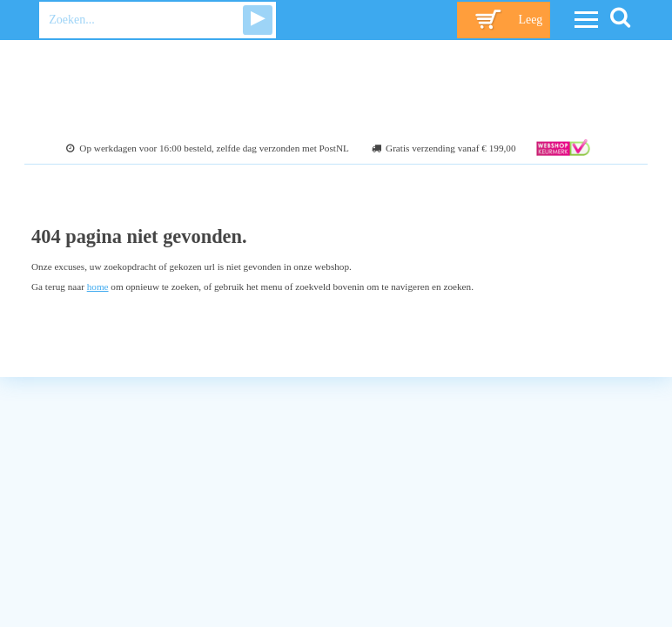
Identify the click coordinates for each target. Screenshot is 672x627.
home (98, 287)
